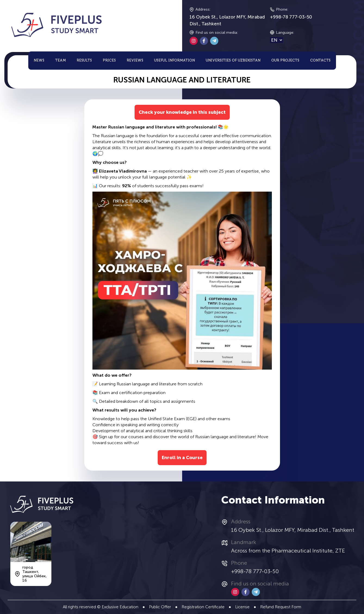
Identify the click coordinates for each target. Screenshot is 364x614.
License (242, 607)
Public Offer (160, 607)
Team (60, 61)
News (39, 61)
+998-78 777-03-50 (291, 17)
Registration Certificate (203, 607)
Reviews (135, 61)
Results (84, 61)
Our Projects (285, 61)
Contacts (320, 61)
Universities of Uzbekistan (233, 61)
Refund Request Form (281, 607)
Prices (109, 61)
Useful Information (175, 61)
